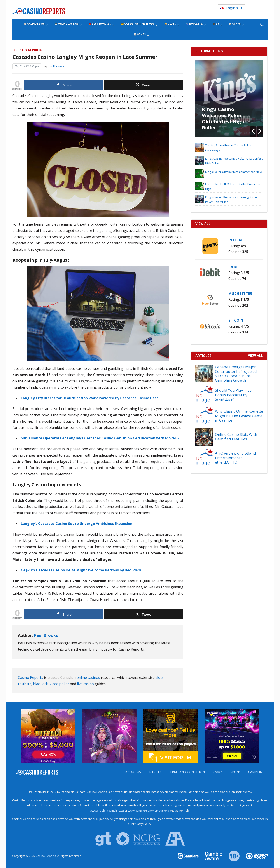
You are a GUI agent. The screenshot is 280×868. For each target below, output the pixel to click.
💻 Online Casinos (67, 24)
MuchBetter (240, 293)
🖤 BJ (216, 24)
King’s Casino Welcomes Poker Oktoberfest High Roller (223, 118)
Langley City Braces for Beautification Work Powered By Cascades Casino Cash (90, 398)
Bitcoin (236, 320)
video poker (59, 684)
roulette (25, 684)
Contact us (155, 772)
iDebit (234, 267)
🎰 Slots (170, 24)
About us (133, 772)
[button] (253, 131)
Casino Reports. (46, 856)
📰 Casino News (34, 24)
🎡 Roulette (194, 24)
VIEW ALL (203, 224)
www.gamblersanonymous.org (148, 811)
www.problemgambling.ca (107, 811)
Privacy (217, 772)
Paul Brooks (56, 66)
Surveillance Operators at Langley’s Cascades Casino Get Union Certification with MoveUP (100, 438)
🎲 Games (140, 34)
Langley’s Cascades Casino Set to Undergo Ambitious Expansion (77, 524)
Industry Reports (27, 50)
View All (255, 356)
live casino (85, 684)
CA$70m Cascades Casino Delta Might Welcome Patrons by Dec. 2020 (81, 570)
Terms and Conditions (187, 772)
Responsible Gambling (246, 772)
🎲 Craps (235, 24)
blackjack (40, 684)
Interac (236, 240)
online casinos (88, 677)
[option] (229, 98)
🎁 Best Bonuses (100, 24)
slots (159, 677)
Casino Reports (31, 677)
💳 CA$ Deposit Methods (138, 24)
